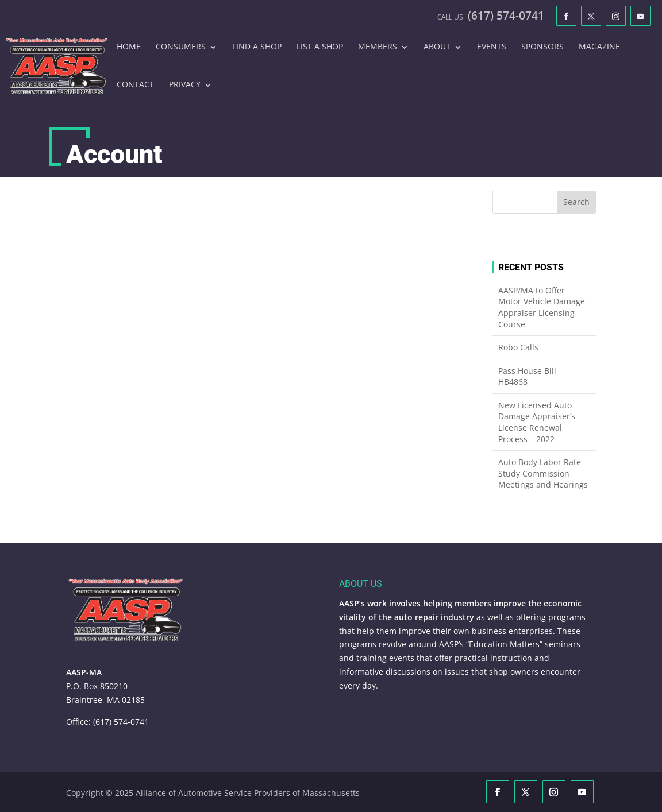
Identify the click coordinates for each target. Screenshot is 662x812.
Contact (135, 85)
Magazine (599, 47)
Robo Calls (518, 347)
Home (129, 47)
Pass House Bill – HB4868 (530, 376)
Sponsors (542, 47)
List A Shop (320, 47)
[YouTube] (640, 16)
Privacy (185, 85)
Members (378, 47)
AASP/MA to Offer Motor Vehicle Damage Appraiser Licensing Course (542, 307)
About (437, 47)
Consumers (181, 47)
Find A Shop (257, 47)
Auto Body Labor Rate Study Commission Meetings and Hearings (543, 473)
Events (492, 47)
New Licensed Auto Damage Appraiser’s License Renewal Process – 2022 (537, 422)
